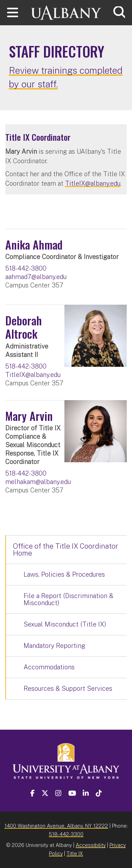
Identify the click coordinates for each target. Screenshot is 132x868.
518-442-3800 (26, 268)
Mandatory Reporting (54, 646)
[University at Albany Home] (66, 12)
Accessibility (91, 845)
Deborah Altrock (24, 327)
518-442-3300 (66, 834)
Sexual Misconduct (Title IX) (65, 624)
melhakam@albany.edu (38, 482)
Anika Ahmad (34, 244)
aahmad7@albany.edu (36, 277)
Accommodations (49, 667)
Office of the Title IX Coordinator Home (66, 550)
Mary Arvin (29, 416)
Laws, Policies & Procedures (64, 574)
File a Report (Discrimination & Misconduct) (68, 599)
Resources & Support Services (68, 688)
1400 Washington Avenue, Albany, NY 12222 (56, 826)
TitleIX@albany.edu (93, 183)
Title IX (75, 853)
